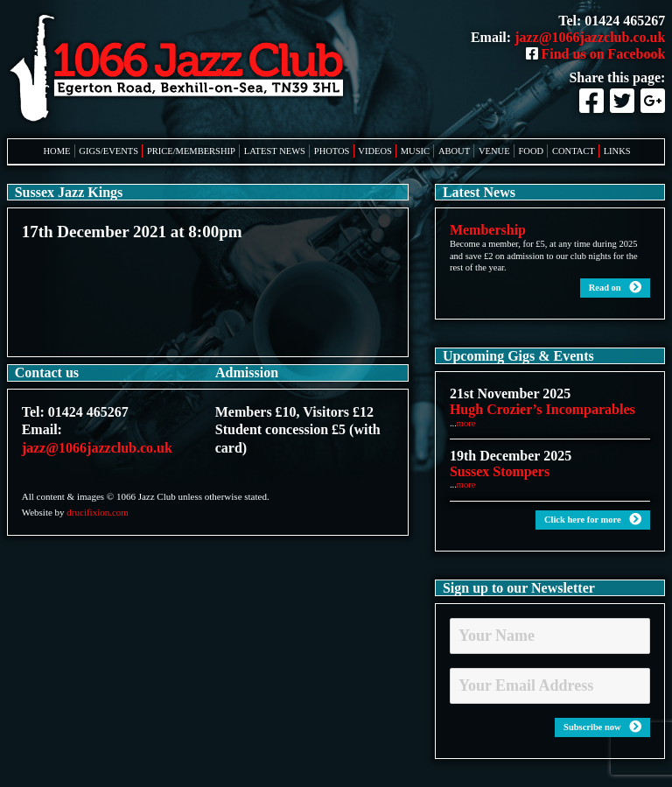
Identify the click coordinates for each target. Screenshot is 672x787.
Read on (616, 288)
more (466, 423)
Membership (488, 230)
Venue (494, 151)
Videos (375, 151)
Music (415, 151)
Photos (332, 151)
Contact (574, 151)
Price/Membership (191, 151)
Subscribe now (602, 727)
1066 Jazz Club (182, 69)
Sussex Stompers (500, 471)
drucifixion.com (98, 512)
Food (532, 151)
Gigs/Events (108, 151)
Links (617, 151)
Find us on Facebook (596, 54)
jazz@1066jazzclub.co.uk (590, 37)
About (454, 151)
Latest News (275, 151)
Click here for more (593, 520)
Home (57, 151)
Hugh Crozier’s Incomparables (542, 409)
